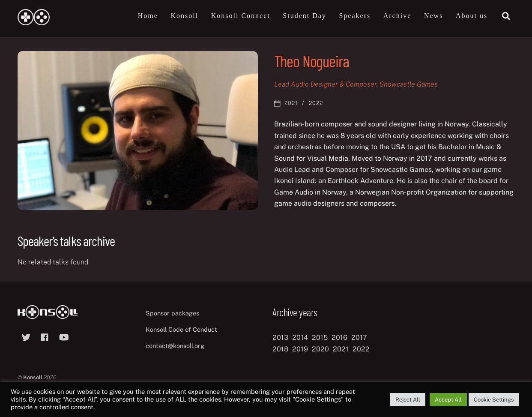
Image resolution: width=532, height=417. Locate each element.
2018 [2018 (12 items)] (280, 349)
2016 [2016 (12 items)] (339, 337)
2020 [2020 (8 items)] (320, 349)
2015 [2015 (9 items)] (320, 337)
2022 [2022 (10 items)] (361, 349)
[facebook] (45, 336)
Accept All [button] (448, 400)
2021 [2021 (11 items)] (341, 349)
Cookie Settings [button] (494, 400)
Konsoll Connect (241, 16)
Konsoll (184, 16)
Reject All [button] (408, 400)
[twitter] (26, 336)
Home (148, 16)
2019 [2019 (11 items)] (300, 349)
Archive (398, 16)
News (433, 16)
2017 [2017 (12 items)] (359, 337)
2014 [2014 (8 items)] (300, 337)
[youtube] (64, 336)
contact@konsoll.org (175, 346)
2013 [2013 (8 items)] (280, 337)
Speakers (355, 16)
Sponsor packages (172, 313)
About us (472, 16)
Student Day (305, 16)
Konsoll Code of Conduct (181, 329)
